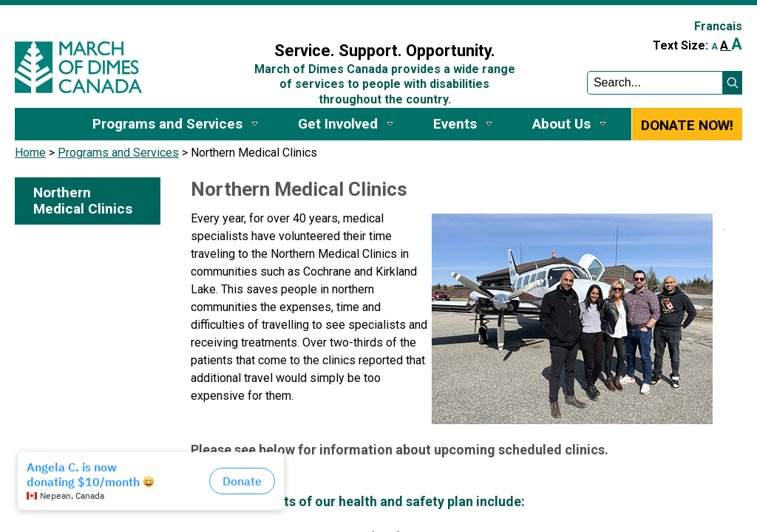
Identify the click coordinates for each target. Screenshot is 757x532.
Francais (718, 26)
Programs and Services (118, 153)
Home (30, 153)
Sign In (238, 20)
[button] (733, 83)
